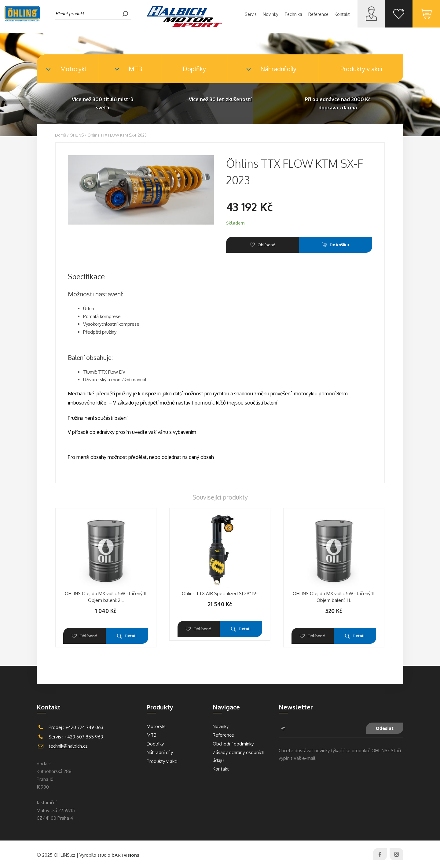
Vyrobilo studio (109, 855)
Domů (61, 135)
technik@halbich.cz (68, 746)
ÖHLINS (77, 135)
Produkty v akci (361, 69)
